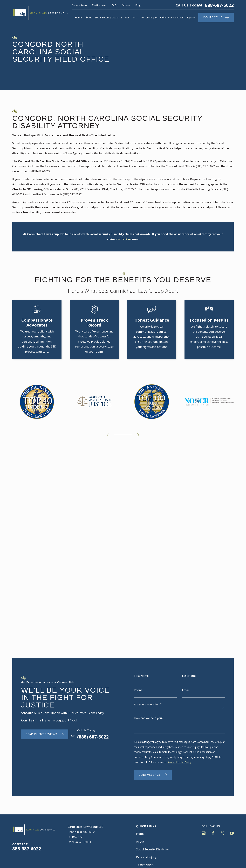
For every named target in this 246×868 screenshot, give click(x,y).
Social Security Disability (152, 604)
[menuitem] (17, 674)
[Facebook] (213, 587)
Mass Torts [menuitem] (131, 17)
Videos (126, 5)
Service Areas (80, 5)
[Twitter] (222, 587)
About (140, 596)
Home (140, 588)
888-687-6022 (219, 5)
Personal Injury (146, 612)
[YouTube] (232, 587)
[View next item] (138, 435)
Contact (141, 635)
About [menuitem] (88, 17)
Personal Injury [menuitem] (149, 17)
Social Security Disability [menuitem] (108, 17)
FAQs (115, 5)
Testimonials (99, 5)
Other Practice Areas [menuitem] (172, 17)
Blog (138, 5)
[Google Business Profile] (204, 587)
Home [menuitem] (78, 17)
